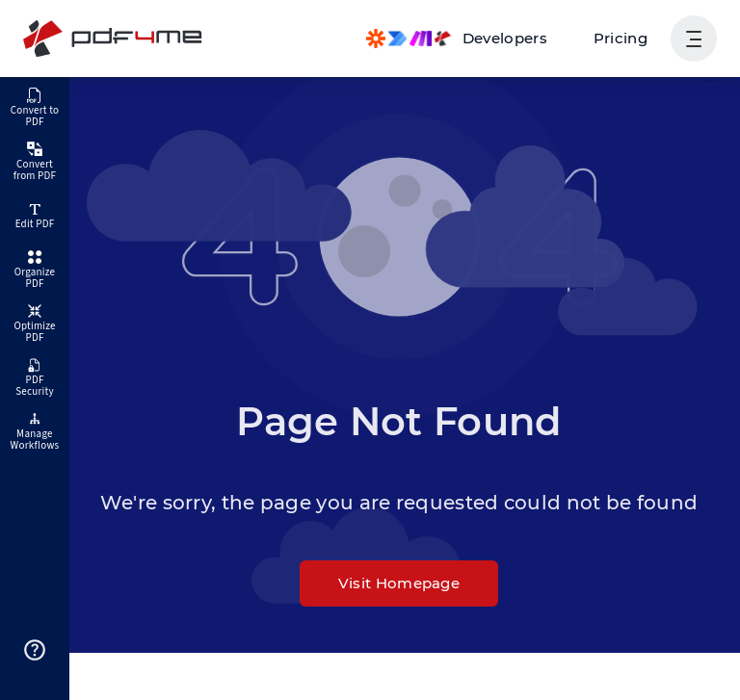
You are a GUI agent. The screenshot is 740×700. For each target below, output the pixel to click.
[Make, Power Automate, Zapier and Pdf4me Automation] (457, 39)
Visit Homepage (399, 583)
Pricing (621, 38)
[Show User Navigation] (694, 39)
